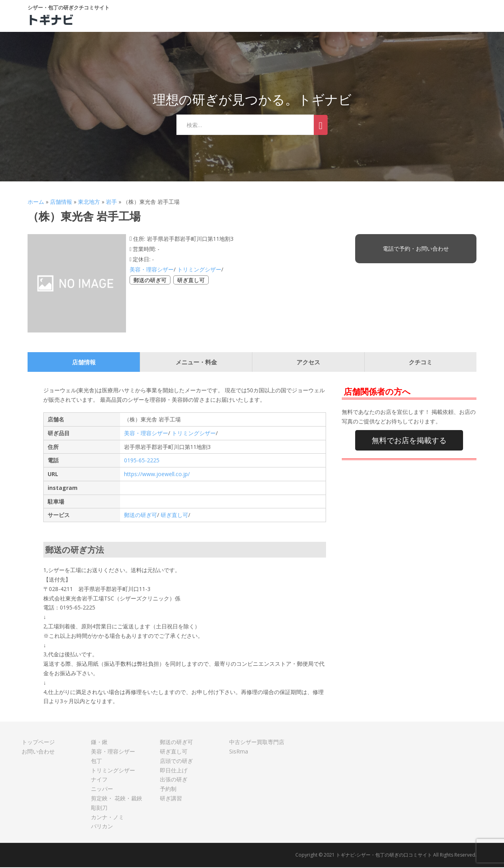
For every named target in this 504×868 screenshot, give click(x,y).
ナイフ (99, 780)
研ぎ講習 (171, 799)
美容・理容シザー (152, 270)
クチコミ (421, 363)
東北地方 (89, 202)
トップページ (38, 743)
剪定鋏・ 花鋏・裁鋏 (117, 799)
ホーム (36, 202)
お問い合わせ (38, 752)
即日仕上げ (174, 771)
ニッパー (102, 790)
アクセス (308, 363)
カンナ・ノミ (107, 818)
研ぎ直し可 (191, 281)
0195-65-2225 (142, 461)
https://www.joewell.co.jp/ (157, 475)
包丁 (96, 762)
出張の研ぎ (174, 780)
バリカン (102, 827)
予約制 (168, 790)
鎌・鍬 (99, 743)
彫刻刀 (99, 808)
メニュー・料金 (196, 363)
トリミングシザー (199, 270)
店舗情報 (61, 202)
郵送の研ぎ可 (150, 281)
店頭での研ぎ (176, 762)
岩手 (111, 202)
